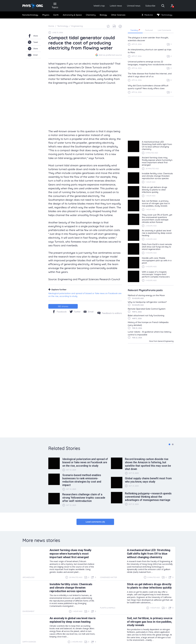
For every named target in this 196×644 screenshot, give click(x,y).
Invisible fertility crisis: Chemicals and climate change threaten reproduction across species (71, 588)
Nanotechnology (30, 15)
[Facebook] (60, 312)
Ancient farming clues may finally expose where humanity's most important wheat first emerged (70, 554)
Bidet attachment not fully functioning (146, 315)
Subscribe (150, 6)
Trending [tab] (135, 30)
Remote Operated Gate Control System (147, 309)
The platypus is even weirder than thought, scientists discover (148, 39)
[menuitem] (30, 15)
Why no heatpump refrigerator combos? (147, 302)
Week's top (99, 6)
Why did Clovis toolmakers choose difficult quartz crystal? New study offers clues (148, 87)
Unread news (134, 6)
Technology (165, 15)
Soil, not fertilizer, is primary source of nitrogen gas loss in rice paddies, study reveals (150, 622)
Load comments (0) (95, 522)
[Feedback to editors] (110, 313)
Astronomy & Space (72, 15)
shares (63, 306)
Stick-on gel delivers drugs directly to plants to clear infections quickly (149, 586)
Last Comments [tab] (164, 30)
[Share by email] (88, 312)
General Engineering (166, 341)
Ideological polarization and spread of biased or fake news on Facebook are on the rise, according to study (85, 295)
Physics (46, 15)
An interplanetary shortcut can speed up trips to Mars (150, 51)
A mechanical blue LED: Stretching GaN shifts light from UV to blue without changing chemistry (149, 554)
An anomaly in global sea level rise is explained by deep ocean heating (73, 620)
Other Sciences (118, 15)
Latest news (116, 6)
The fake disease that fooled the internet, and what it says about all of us (150, 75)
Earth (56, 15)
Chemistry (91, 15)
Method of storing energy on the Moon (146, 295)
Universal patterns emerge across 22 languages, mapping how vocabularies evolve (150, 63)
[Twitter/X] (75, 312)
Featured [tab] (149, 30)
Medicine (147, 15)
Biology (103, 15)
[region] (151, 66)
